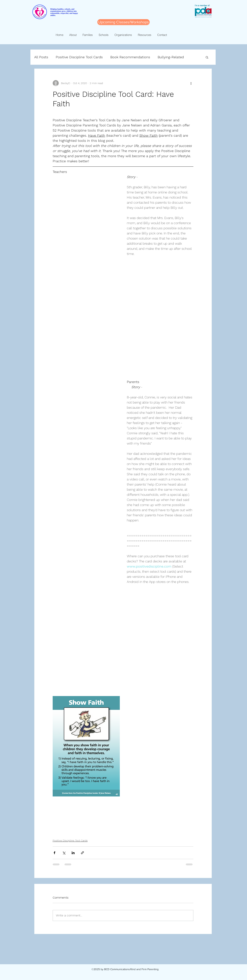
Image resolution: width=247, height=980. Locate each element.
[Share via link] (82, 853)
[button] (207, 57)
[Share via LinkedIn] (73, 853)
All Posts (41, 57)
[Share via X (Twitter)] (64, 853)
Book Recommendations (130, 57)
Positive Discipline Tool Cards (79, 57)
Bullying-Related (171, 57)
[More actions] (191, 83)
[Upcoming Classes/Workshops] (123, 22)
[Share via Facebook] (54, 853)
